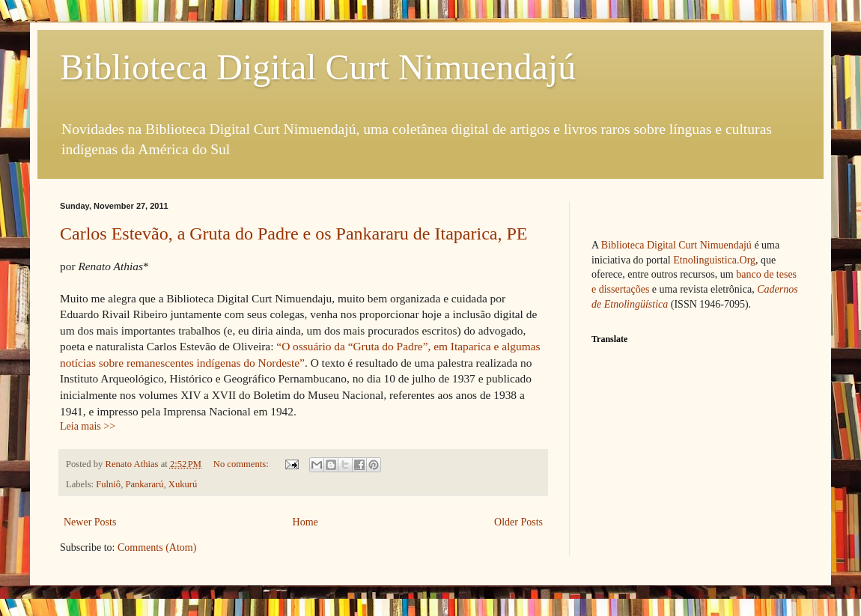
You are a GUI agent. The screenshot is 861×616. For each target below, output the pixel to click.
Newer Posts (90, 522)
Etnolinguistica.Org (714, 260)
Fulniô (108, 484)
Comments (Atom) (157, 548)
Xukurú (183, 484)
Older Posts (518, 522)
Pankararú (144, 484)
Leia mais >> (88, 426)
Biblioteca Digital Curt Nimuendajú (318, 67)
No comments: (242, 464)
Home (305, 522)
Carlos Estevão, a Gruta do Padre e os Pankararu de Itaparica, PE (293, 234)
